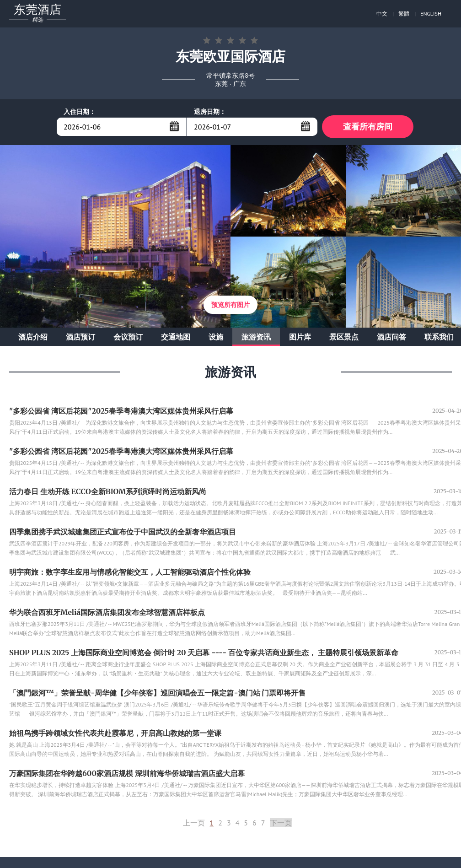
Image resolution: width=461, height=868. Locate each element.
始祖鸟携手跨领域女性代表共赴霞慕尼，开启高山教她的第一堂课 (115, 733)
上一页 (194, 823)
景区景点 (344, 337)
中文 (382, 13)
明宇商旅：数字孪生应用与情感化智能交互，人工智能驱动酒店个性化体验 (130, 572)
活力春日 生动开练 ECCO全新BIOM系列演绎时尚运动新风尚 (108, 491)
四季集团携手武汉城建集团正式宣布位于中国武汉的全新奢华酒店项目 (123, 532)
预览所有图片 (230, 305)
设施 (216, 337)
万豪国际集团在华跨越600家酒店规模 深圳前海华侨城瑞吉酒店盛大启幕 (127, 773)
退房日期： (210, 112)
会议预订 (128, 337)
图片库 (300, 337)
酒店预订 (80, 337)
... (174, 126)
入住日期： (80, 112)
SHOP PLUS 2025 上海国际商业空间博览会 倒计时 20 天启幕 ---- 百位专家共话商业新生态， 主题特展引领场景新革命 (204, 652)
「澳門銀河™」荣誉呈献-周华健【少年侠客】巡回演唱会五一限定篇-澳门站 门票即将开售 (157, 693)
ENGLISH (431, 13)
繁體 (404, 13)
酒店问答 (391, 337)
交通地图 (176, 337)
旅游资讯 (256, 337)
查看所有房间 (368, 127)
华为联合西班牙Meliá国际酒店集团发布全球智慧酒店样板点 (107, 612)
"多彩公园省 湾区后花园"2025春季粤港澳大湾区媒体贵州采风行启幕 (121, 411)
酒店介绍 (33, 337)
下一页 (281, 823)
